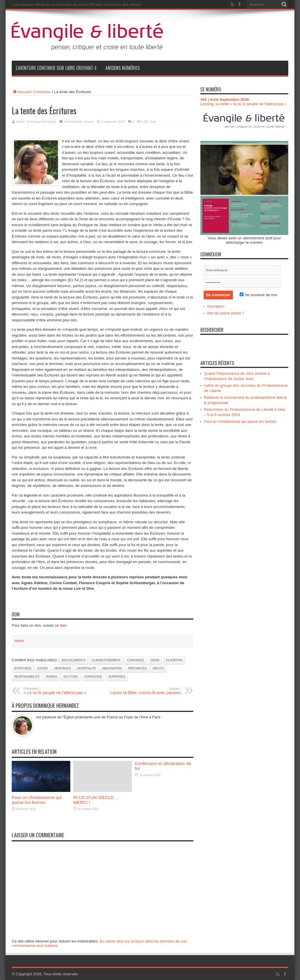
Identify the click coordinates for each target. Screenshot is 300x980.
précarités (137, 668)
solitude (71, 677)
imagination (112, 668)
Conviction (42, 92)
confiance (135, 660)
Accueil (21, 92)
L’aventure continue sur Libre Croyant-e (56, 68)
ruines (52, 677)
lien (63, 625)
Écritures (23, 668)
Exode (43, 668)
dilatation (174, 660)
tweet (19, 641)
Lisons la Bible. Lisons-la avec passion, (146, 691)
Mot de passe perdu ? (226, 313)
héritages (63, 668)
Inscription (216, 306)
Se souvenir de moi (258, 295)
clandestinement (106, 660)
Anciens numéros (123, 68)
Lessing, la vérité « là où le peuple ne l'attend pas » (244, 104)
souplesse (93, 677)
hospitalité (87, 668)
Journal (89, 122)
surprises (117, 677)
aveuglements (74, 660)
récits (158, 668)
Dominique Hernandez (42, 122)
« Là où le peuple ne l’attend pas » (59, 691)
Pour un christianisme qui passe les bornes (37, 800)
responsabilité (27, 677)
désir (155, 660)
